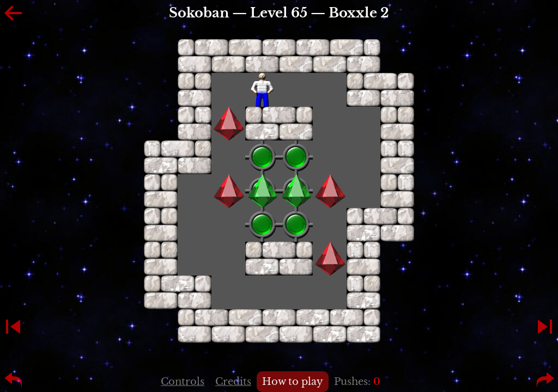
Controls (183, 382)
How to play (293, 382)
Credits (233, 382)
